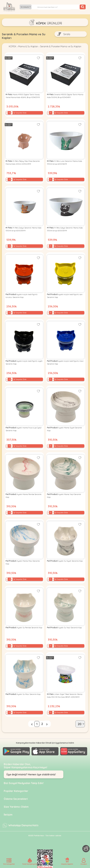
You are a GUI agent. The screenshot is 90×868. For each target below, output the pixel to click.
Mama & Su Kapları (27, 47)
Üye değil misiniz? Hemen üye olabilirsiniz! (31, 774)
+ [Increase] (12, 113)
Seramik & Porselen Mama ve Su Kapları (62, 47)
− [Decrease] (7, 113)
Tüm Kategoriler (26, 7)
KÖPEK (10, 47)
